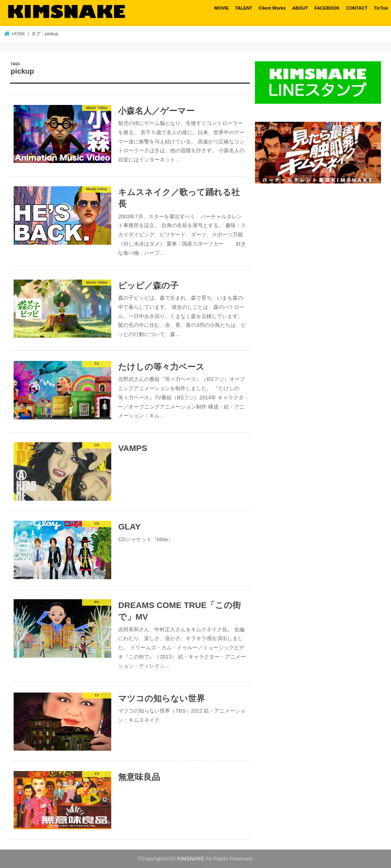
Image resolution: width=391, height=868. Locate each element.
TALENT (244, 8)
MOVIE (221, 8)
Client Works (272, 8)
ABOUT (300, 8)
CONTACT (357, 8)
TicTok (381, 8)
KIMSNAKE (190, 859)
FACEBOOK (327, 8)
